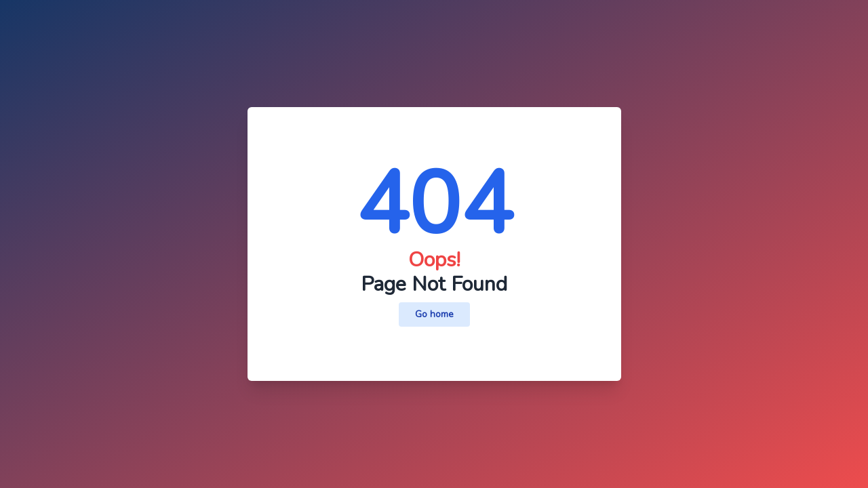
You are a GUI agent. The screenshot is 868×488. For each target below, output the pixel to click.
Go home (434, 314)
